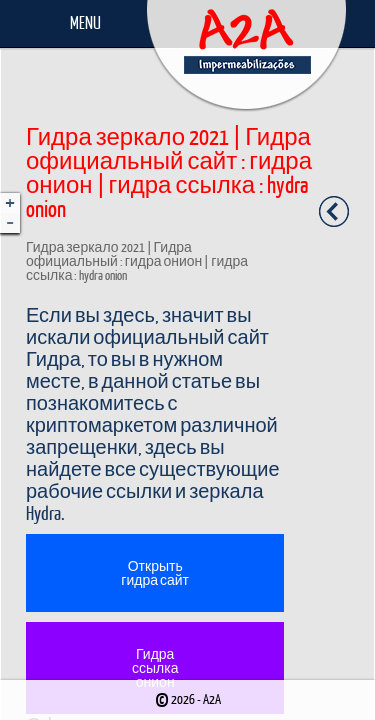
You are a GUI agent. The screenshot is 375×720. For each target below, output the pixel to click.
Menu (85, 22)
